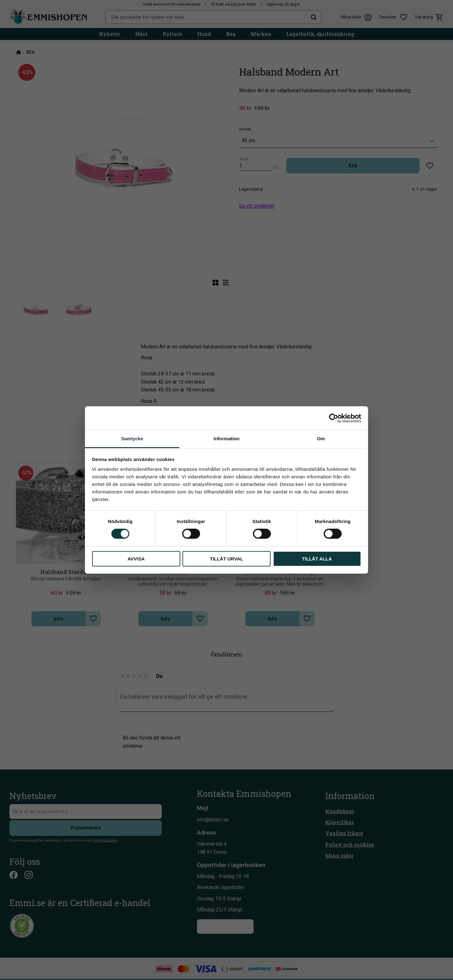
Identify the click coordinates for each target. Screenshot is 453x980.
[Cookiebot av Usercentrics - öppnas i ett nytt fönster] (334, 418)
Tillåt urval (226, 559)
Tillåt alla (317, 559)
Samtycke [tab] (132, 439)
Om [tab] (321, 439)
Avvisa (136, 559)
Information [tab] (227, 439)
